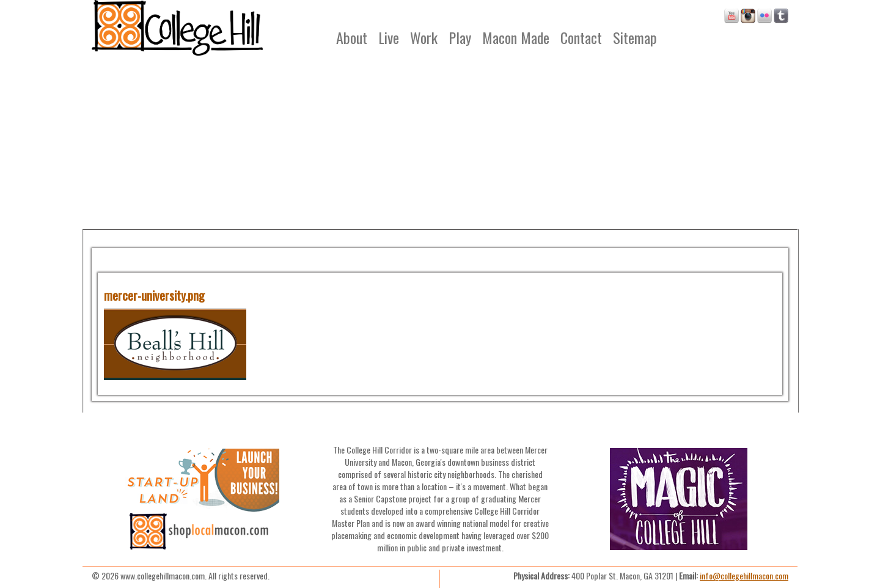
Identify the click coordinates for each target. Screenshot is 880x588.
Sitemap (635, 37)
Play (460, 37)
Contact (581, 37)
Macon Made (516, 37)
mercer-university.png (154, 295)
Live (389, 37)
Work (424, 37)
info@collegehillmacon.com (744, 575)
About (352, 37)
